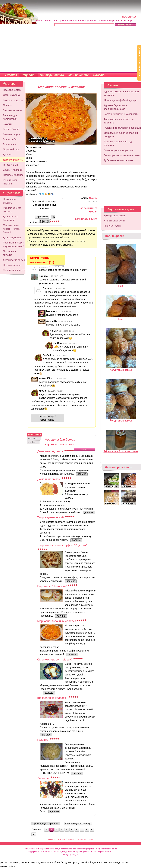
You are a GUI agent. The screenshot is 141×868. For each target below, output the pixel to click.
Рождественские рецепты (12, 210)
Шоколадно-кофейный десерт (120, 100)
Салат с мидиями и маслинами (121, 114)
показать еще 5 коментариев (47, 418)
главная (51, 839)
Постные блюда (12, 265)
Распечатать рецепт (85, 219)
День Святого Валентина (10, 218)
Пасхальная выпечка (10, 253)
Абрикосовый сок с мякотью (121, 450)
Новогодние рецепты (10, 201)
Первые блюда (11, 150)
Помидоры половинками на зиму (122, 155)
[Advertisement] (70, 49)
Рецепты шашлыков (14, 270)
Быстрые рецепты (13, 100)
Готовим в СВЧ (11, 165)
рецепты (61, 839)
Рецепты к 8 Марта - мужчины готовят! (14, 244)
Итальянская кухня (114, 221)
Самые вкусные (12, 95)
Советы (99, 75)
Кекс (121, 285)
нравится (42, 217)
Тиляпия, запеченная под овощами (118, 143)
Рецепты (29, 75)
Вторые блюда (11, 129)
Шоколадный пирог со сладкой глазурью (121, 135)
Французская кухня (114, 216)
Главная (11, 75)
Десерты (8, 155)
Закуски (7, 124)
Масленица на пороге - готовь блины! (11, 229)
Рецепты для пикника (10, 182)
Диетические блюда (14, 260)
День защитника (12, 238)
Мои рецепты (79, 75)
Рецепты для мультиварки (10, 117)
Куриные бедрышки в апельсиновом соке (115, 107)
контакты (82, 839)
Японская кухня (112, 226)
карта (91, 839)
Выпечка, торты (12, 134)
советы (71, 839)
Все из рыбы (10, 139)
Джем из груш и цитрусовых (119, 150)
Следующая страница (78, 824)
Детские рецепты (13, 160)
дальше (82, 474)
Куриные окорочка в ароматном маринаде (121, 93)
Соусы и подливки (13, 170)
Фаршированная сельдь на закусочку (119, 121)
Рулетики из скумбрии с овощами (122, 128)
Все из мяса (10, 144)
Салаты (7, 105)
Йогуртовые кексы (121, 369)
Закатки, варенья (12, 110)
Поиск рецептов (52, 75)
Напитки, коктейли (13, 175)
